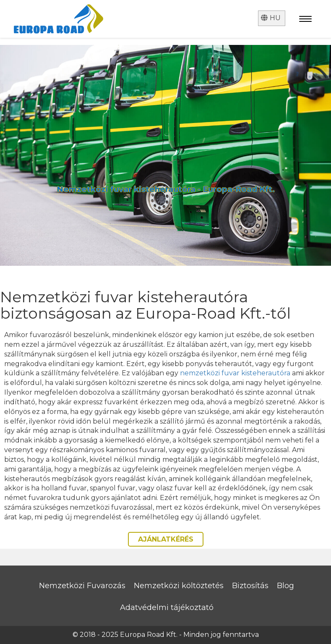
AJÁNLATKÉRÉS (166, 539)
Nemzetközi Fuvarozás (82, 586)
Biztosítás (250, 586)
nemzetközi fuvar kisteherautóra (235, 373)
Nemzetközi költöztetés (179, 586)
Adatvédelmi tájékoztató (167, 607)
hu (271, 18)
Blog (285, 586)
